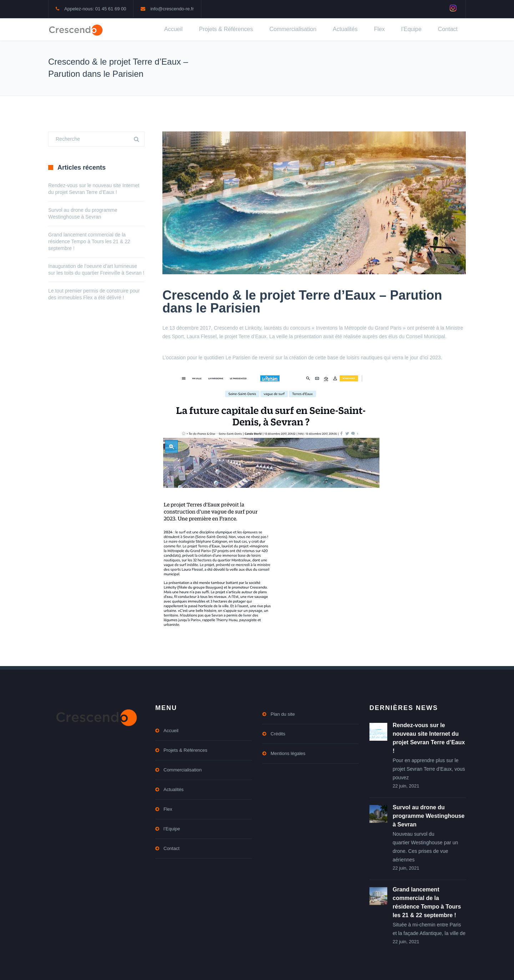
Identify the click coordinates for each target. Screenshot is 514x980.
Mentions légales (288, 753)
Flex (379, 29)
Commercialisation (293, 29)
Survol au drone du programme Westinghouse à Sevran (429, 816)
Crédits (278, 734)
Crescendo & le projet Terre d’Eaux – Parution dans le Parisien (302, 302)
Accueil (173, 29)
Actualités (345, 29)
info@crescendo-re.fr (172, 9)
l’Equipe (411, 29)
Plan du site (283, 714)
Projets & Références (226, 29)
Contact (448, 29)
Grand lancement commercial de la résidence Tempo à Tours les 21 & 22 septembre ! (89, 241)
